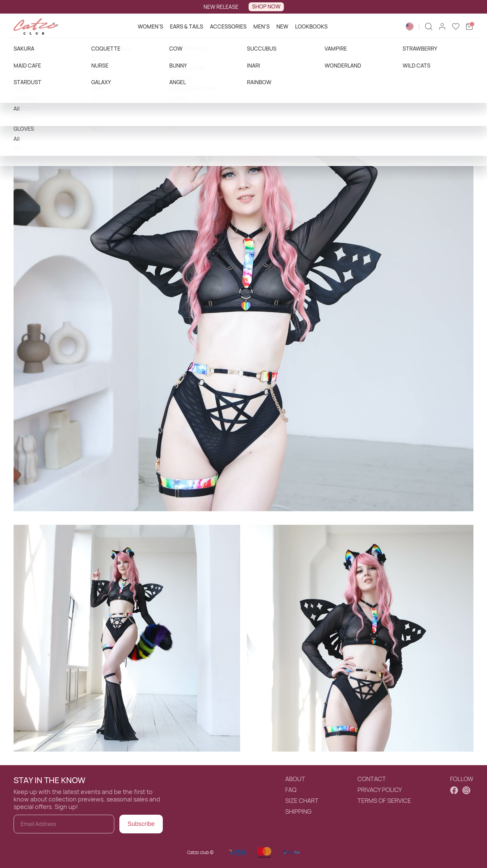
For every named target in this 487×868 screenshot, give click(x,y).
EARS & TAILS (187, 26)
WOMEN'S (150, 26)
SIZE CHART (302, 801)
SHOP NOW (266, 6)
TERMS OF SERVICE (384, 801)
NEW (282, 26)
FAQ (291, 790)
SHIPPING (298, 812)
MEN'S (261, 26)
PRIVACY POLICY (380, 790)
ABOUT (295, 779)
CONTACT (372, 779)
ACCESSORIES (228, 26)
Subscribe (141, 824)
